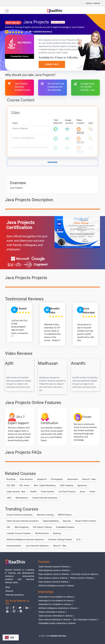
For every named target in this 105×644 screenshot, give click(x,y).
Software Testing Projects (60, 540)
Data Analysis (26, 479)
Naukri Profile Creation (86, 521)
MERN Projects (65, 515)
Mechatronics (22, 498)
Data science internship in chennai (54, 620)
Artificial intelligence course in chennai (56, 586)
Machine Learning (45, 515)
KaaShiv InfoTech (59, 636)
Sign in (89, 3)
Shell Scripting (66, 485)
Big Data (67, 521)
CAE (8, 527)
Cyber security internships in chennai (56, 616)
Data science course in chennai (53, 578)
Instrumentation (14, 546)
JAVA (9, 498)
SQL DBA (11, 485)
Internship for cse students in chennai (56, 601)
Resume (9, 591)
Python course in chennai (82, 578)
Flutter (92, 492)
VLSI (78, 540)
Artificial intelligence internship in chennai (58, 608)
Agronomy (82, 485)
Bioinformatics (42, 533)
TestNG (33, 492)
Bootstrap (11, 479)
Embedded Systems (65, 527)
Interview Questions (15, 595)
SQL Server (24, 485)
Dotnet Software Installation (20, 515)
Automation (73, 479)
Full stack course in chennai (84, 574)
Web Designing (22, 527)
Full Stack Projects (67, 492)
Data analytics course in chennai (54, 574)
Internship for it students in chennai (55, 604)
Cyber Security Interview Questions (22, 521)
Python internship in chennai (52, 612)
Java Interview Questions (37, 546)
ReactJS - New (89, 479)
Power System (47, 492)
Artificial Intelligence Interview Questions (25, 540)
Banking (57, 533)
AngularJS (42, 479)
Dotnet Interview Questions (45, 498)
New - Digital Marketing (45, 485)
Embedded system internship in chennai (57, 623)
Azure (82, 492)
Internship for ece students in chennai (56, 597)
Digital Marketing (51, 521)
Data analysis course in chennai (53, 582)
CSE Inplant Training (42, 527)
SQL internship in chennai (85, 620)
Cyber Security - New (16, 492)
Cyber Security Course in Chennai (54, 567)
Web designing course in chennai (54, 570)
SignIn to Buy (52, 64)
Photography (57, 479)
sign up (97, 3)
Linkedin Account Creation (19, 533)
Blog (8, 587)
